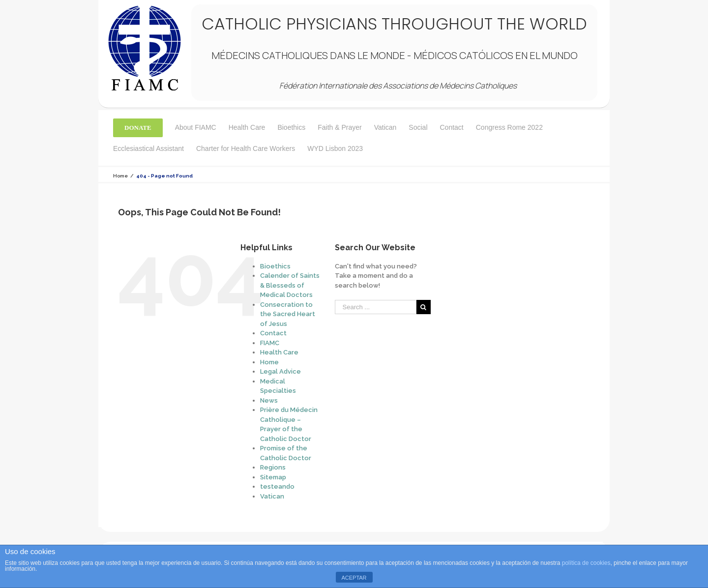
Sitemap (273, 477)
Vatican (272, 496)
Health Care (279, 352)
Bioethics (275, 266)
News (269, 400)
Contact (273, 333)
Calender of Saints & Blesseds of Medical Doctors (290, 285)
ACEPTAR (354, 578)
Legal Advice (280, 371)
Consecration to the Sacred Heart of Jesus (288, 314)
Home (269, 362)
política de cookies (586, 563)
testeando (277, 486)
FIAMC (270, 343)
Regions (273, 467)
